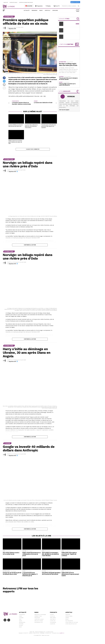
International (22, 625)
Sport (20, 629)
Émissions (34, 10)
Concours (55, 10)
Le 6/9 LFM (52, 619)
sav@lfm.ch (62, 635)
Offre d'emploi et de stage (72, 625)
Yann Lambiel (53, 620)
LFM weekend (53, 625)
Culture (21, 628)
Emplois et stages (39, 623)
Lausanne (21, 620)
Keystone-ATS (12, 29)
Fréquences (37, 620)
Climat (21, 619)
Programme (39, 6)
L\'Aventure (52, 626)
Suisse (21, 623)
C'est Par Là (53, 622)
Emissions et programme (40, 617)
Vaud (20, 622)
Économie (21, 626)
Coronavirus (22, 617)
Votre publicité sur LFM (71, 626)
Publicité (6, 2)
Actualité (27, 10)
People (67, 622)
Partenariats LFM (38, 625)
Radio (41, 10)
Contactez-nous (13, 2)
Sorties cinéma (69, 619)
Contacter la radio (39, 622)
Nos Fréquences (69, 623)
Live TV (57, 6)
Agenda (67, 620)
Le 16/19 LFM (53, 623)
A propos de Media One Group (26, 2)
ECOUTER (29, 6)
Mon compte (75, 2)
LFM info (52, 617)
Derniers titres (38, 619)
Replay (48, 6)
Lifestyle (47, 10)
